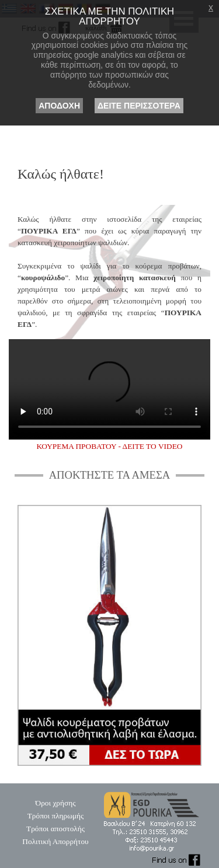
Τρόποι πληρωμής (56, 816)
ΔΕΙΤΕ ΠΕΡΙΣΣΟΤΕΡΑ (139, 106)
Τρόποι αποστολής (55, 829)
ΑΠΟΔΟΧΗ (59, 106)
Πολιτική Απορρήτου (55, 841)
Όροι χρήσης (56, 803)
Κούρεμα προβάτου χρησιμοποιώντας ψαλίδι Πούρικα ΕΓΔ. (109, 389)
